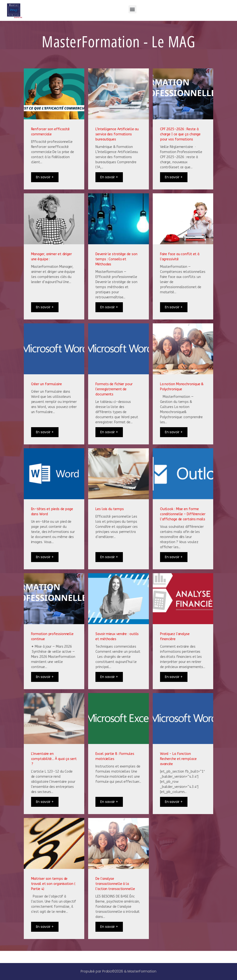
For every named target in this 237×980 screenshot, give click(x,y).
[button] (132, 9)
